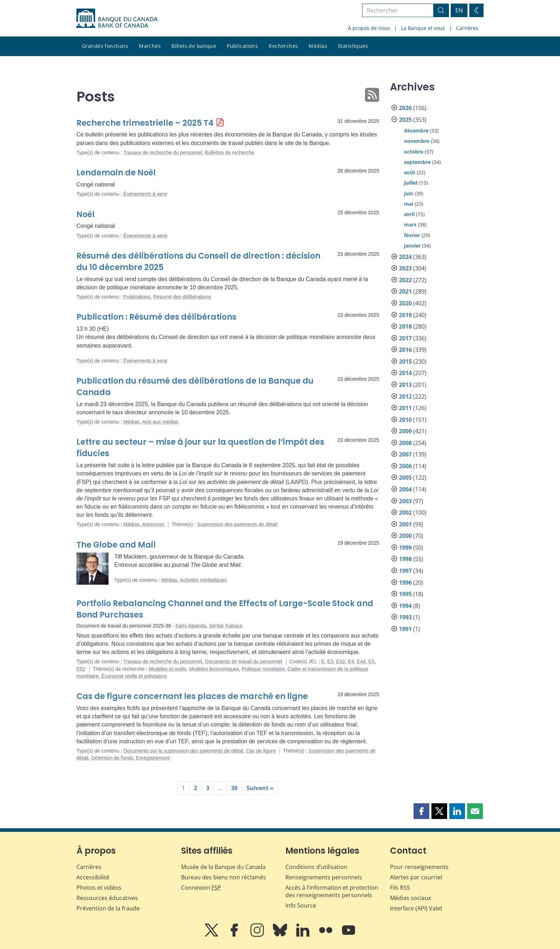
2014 (405, 373)
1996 (405, 583)
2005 (405, 478)
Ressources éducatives (107, 898)
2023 (405, 268)
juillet (411, 183)
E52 (81, 669)
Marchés (150, 46)
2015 (405, 361)
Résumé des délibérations (182, 297)
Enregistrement (153, 758)
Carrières (467, 28)
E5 (372, 661)
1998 (405, 559)
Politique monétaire (263, 669)
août (410, 172)
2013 (405, 385)
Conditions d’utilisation (316, 867)
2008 (405, 443)
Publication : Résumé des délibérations (156, 317)
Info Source (301, 905)
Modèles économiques (214, 669)
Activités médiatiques (204, 580)
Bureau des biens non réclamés (224, 877)
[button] (421, 811)
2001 (405, 524)
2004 (405, 489)
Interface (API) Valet (416, 908)
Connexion (201, 888)
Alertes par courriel (416, 877)
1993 (405, 617)
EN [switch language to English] (459, 10)
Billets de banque (194, 46)
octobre (414, 152)
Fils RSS (400, 888)
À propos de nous (369, 28)
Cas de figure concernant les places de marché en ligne (192, 696)
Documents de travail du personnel (244, 661)
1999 (405, 548)
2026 (405, 108)
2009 (405, 431)
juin (409, 193)
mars (410, 224)
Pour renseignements (419, 867)
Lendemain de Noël (116, 173)
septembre (417, 162)
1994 (405, 606)
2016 (405, 350)
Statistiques (353, 46)
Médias (318, 46)
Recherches (283, 46)
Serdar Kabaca (226, 626)
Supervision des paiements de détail (237, 524)
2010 (405, 420)
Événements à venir (146, 194)
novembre (417, 141)
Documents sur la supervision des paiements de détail (183, 751)
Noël (86, 214)
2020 (405, 303)
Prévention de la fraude (108, 908)
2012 (405, 396)
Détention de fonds (112, 758)
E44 (361, 661)
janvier (412, 246)
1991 (405, 629)
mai (409, 204)
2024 (405, 257)
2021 (405, 291)
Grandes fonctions (105, 46)
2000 (405, 536)
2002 (405, 513)
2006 (405, 466)
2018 (405, 326)
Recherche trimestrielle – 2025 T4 (145, 123)
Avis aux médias (160, 422)
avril (409, 214)
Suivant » (260, 788)
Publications (242, 46)
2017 (405, 338)
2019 (405, 315)
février (412, 235)
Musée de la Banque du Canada (223, 867)
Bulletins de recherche (230, 153)
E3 (330, 661)
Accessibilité (93, 877)
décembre (416, 131)
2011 (405, 408)
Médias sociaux (411, 898)
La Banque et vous (423, 28)
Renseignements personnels (324, 877)
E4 (351, 661)
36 (234, 788)
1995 (405, 594)
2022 (405, 280)
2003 (405, 501)
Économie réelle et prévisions (134, 676)
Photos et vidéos (99, 888)
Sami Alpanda (191, 626)
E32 (341, 661)
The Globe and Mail (116, 545)
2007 (405, 454)
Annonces (153, 524)
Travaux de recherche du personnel (163, 153)
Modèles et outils (167, 669)
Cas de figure (261, 751)
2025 (405, 120)
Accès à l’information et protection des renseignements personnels (332, 891)
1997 (405, 571)
